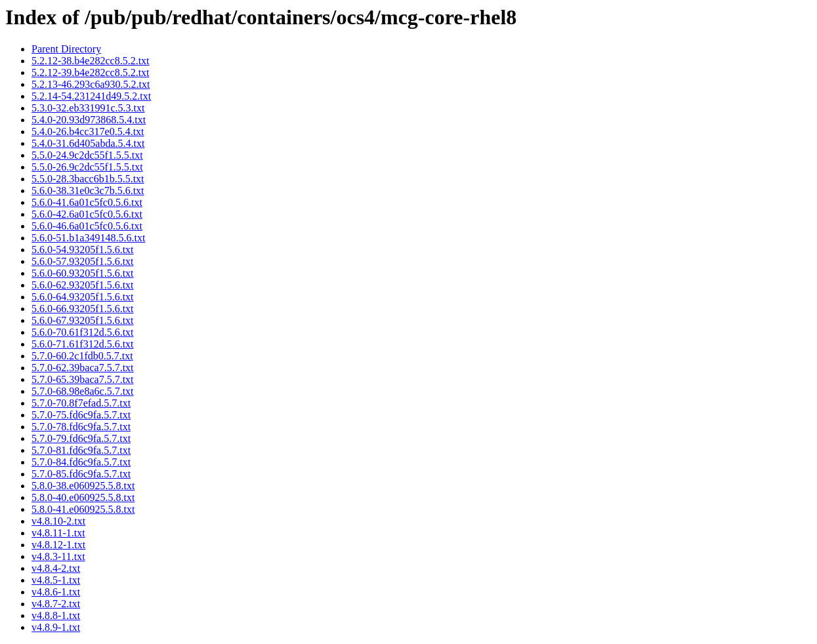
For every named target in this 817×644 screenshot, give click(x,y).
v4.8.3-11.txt (58, 556)
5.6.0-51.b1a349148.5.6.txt (88, 238)
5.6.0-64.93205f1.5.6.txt (83, 297)
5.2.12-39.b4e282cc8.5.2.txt (91, 72)
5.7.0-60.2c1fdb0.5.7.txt (82, 356)
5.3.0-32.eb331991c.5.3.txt (88, 108)
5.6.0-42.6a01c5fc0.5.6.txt (87, 214)
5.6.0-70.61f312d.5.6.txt (83, 332)
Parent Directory (66, 49)
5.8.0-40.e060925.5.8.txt (83, 497)
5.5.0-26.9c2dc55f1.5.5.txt (87, 167)
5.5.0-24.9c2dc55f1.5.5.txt (87, 155)
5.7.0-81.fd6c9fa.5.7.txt (81, 450)
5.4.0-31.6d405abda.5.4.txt (88, 143)
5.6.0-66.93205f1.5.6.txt (83, 309)
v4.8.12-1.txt (58, 545)
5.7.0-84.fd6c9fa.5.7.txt (81, 462)
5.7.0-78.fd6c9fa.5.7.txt (81, 427)
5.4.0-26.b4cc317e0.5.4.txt (88, 131)
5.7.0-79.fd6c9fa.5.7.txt (81, 438)
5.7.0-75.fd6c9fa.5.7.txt (81, 415)
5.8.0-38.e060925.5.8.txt (83, 486)
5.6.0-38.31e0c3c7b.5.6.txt (88, 191)
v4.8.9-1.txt (56, 627)
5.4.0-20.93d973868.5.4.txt (89, 120)
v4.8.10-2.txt (58, 521)
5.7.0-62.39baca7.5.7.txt (83, 368)
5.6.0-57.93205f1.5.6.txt (83, 261)
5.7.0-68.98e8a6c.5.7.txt (83, 391)
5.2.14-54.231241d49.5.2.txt (91, 96)
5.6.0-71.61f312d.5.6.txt (83, 344)
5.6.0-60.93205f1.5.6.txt (83, 273)
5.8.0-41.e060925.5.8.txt (83, 509)
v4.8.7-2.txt (56, 604)
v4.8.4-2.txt (56, 568)
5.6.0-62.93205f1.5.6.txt (83, 285)
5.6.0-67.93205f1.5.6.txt (83, 320)
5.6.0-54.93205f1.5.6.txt (83, 250)
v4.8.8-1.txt (56, 615)
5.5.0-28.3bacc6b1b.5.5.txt (88, 179)
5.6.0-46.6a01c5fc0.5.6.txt (87, 226)
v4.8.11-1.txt (58, 533)
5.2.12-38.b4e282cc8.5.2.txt (91, 61)
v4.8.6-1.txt (56, 592)
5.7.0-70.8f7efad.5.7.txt (81, 403)
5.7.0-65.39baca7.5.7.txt (83, 379)
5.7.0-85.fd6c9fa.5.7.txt (81, 474)
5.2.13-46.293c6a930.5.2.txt (91, 84)
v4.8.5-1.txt (56, 580)
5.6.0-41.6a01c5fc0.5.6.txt (87, 202)
